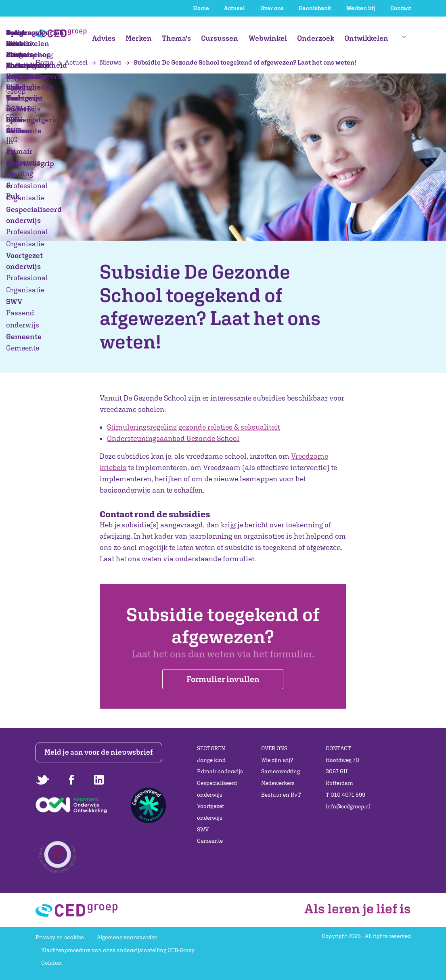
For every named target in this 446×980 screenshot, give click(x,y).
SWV (203, 829)
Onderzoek (316, 38)
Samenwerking (281, 771)
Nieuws (107, 62)
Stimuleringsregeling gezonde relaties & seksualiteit (193, 427)
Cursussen (220, 38)
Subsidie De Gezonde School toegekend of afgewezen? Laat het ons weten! (240, 62)
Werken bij (361, 8)
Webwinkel (268, 38)
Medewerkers (278, 783)
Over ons (272, 8)
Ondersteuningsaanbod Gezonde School (173, 438)
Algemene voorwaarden (127, 937)
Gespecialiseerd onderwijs (217, 789)
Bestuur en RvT (281, 795)
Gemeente (210, 841)
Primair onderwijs (220, 771)
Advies (104, 38)
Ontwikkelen (366, 38)
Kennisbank (315, 8)
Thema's (176, 38)
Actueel (235, 8)
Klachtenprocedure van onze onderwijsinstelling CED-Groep (118, 950)
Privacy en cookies (60, 937)
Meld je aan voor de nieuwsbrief (99, 752)
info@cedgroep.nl (348, 806)
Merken (139, 38)
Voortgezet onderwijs (210, 812)
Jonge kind (211, 760)
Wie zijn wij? (277, 760)
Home (201, 8)
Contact (401, 8)
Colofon (51, 963)
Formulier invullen (223, 679)
